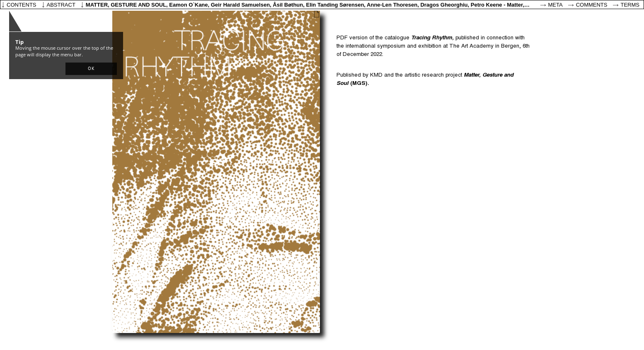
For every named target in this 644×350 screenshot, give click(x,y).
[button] (91, 69)
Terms (630, 5)
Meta (556, 5)
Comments (592, 5)
